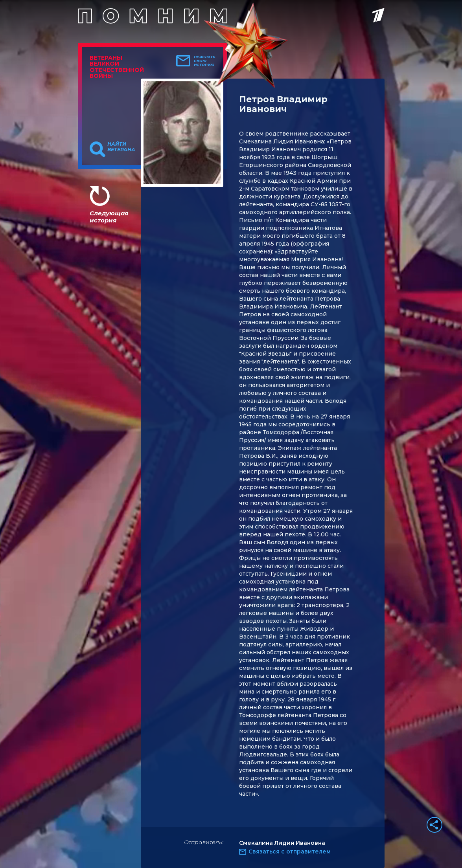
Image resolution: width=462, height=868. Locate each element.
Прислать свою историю (205, 61)
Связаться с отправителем (290, 851)
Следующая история (109, 217)
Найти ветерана (121, 147)
